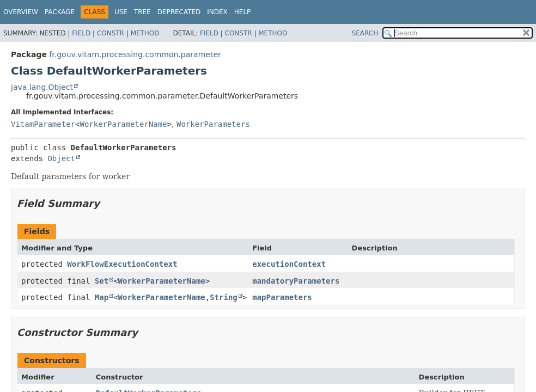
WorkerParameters (213, 124)
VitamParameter (43, 124)
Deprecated (179, 12)
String (224, 297)
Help (243, 12)
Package (60, 12)
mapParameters (282, 297)
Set (102, 281)
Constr (111, 33)
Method (145, 33)
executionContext (289, 264)
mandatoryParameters (296, 281)
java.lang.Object (42, 87)
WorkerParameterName (123, 124)
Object (61, 158)
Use (121, 12)
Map (102, 297)
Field (81, 33)
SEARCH (365, 33)
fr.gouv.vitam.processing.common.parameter (135, 54)
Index (217, 12)
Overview (21, 12)
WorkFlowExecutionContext (122, 264)
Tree (142, 12)
